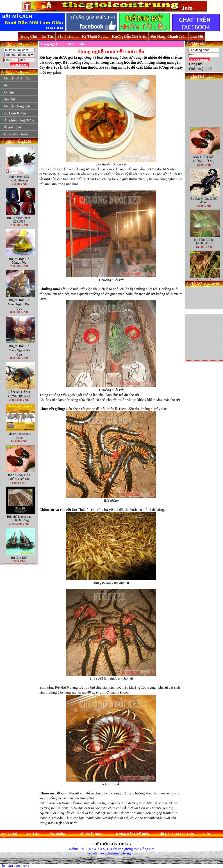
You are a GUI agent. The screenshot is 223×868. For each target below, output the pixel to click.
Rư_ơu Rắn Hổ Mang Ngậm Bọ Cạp (19, 350)
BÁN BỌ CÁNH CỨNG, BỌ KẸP (19, 394)
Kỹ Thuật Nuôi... (95, 36)
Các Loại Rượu (14, 113)
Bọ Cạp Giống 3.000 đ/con (204, 209)
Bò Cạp (8, 92)
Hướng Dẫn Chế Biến (129, 36)
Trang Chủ (29, 36)
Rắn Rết (19, 99)
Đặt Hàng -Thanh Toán (168, 36)
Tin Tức (47, 36)
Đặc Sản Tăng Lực (19, 106)
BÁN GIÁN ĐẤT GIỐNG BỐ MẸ (19, 477)
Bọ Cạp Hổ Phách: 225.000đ (19, 220)
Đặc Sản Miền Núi (19, 78)
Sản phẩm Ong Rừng (19, 120)
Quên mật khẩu (201, 69)
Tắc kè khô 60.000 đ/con (19, 436)
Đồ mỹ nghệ (12, 127)
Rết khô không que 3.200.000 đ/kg (19, 519)
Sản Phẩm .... (68, 36)
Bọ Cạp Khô (19, 558)
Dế (19, 85)
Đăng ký (195, 64)
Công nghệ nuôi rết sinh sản (63, 44)
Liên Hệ (197, 36)
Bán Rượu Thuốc (16, 134)
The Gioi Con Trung (15, 866)
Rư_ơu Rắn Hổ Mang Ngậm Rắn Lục (19, 304)
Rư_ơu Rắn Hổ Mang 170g (19, 261)
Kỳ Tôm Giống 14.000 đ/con (204, 250)
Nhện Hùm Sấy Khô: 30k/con (19, 179)
